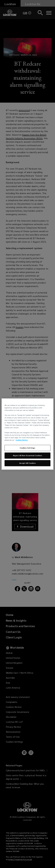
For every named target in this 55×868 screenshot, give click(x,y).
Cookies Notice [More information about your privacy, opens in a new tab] (22, 440)
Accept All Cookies (27, 463)
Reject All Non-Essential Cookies (27, 456)
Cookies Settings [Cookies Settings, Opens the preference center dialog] (27, 448)
